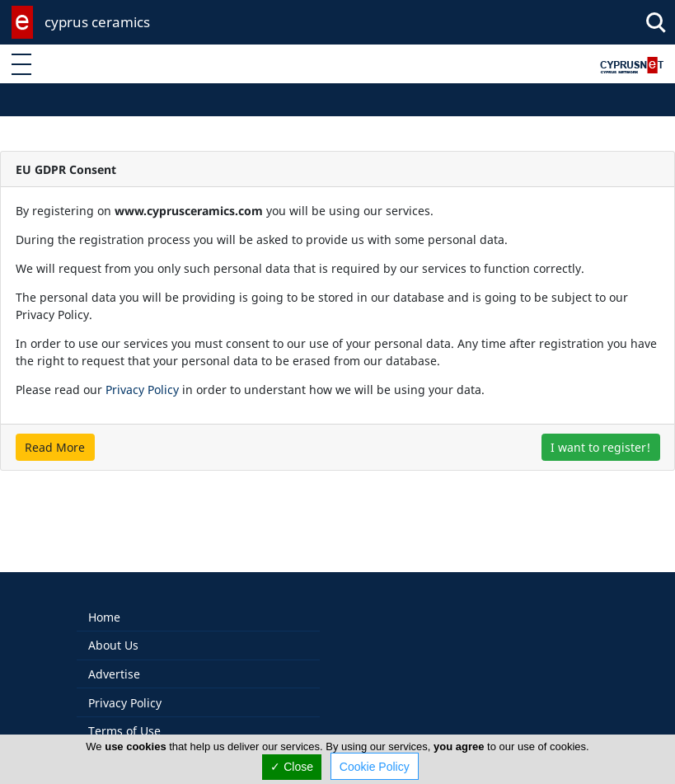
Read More (55, 447)
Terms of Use (124, 714)
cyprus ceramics (97, 22)
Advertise (114, 657)
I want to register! (600, 447)
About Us (113, 628)
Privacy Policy (142, 390)
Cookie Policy (375, 767)
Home (104, 600)
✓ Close (292, 767)
